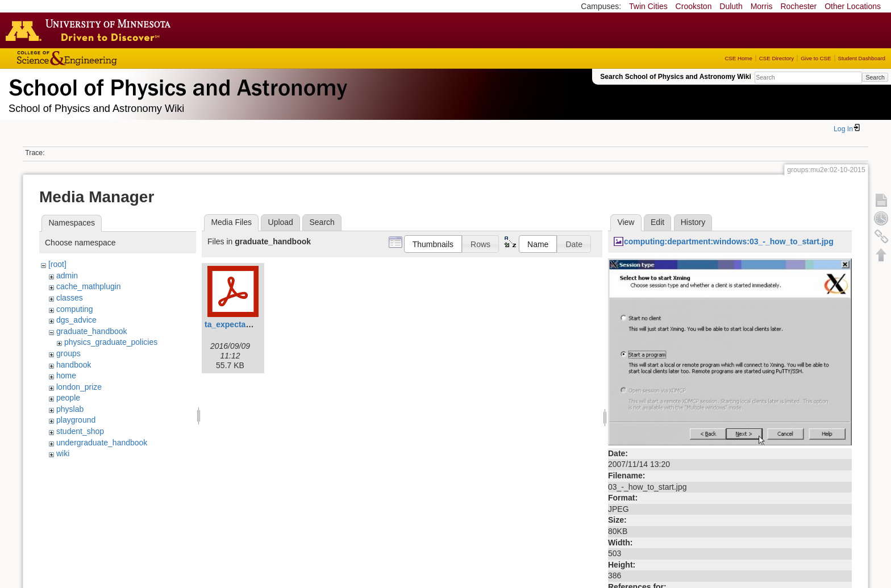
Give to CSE (816, 58)
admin (67, 276)
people (68, 398)
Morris (762, 6)
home (66, 376)
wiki (63, 453)
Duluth (731, 6)
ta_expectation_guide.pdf (253, 324)
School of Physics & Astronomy (176, 85)
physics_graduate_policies (111, 342)
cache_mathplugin (89, 286)
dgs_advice (76, 320)
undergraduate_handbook (102, 443)
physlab (70, 409)
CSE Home (738, 58)
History (693, 222)
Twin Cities (648, 6)
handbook (74, 365)
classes (70, 298)
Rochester (798, 6)
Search (875, 77)
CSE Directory (776, 58)
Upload (281, 222)
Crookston (694, 6)
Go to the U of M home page (91, 30)
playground (76, 420)
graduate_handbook (92, 331)
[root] (57, 264)
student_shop (80, 431)
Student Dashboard (862, 58)
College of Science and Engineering (102, 58)
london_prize (79, 387)
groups (68, 353)
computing (75, 309)
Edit (657, 222)
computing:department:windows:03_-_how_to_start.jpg (729, 241)
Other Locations (853, 6)
